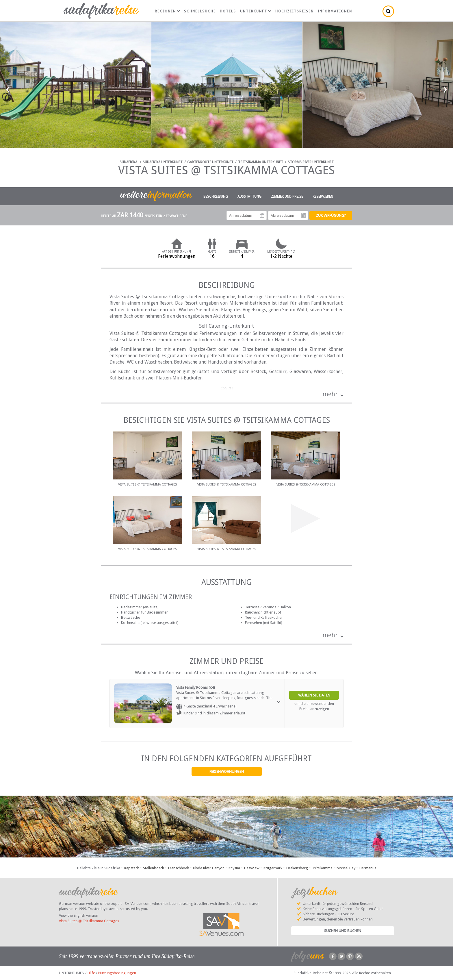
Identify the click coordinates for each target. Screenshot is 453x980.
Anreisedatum (262, 216)
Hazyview (252, 868)
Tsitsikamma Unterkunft (261, 162)
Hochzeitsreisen (295, 11)
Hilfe (91, 973)
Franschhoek (179, 868)
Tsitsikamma (322, 868)
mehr (330, 394)
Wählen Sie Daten (314, 695)
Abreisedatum (303, 216)
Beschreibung (216, 197)
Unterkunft (256, 11)
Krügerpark (273, 868)
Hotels (228, 11)
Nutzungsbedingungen (117, 973)
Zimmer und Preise (287, 197)
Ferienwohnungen (227, 771)
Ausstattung (249, 197)
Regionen (167, 11)
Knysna (234, 868)
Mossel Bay (346, 868)
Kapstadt (132, 868)
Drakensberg (297, 868)
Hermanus (368, 868)
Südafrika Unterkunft (163, 162)
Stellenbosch (154, 868)
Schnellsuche (200, 11)
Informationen (335, 11)
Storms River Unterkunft (311, 162)
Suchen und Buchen (343, 931)
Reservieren (323, 197)
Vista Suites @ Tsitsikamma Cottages (89, 921)
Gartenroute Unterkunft (210, 162)
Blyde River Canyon (209, 868)
